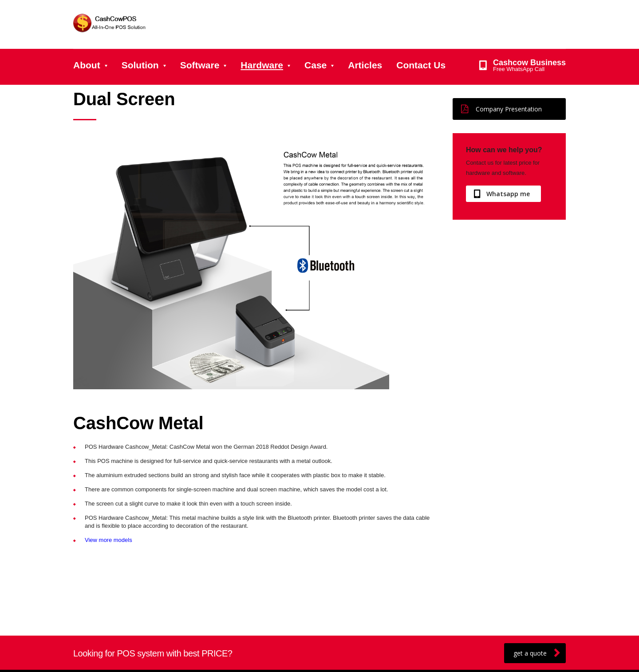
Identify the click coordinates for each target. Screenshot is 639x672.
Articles (365, 65)
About (87, 65)
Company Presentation (501, 109)
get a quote (537, 653)
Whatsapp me (502, 194)
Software (200, 65)
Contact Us (421, 65)
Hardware (262, 65)
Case (316, 65)
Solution (140, 65)
